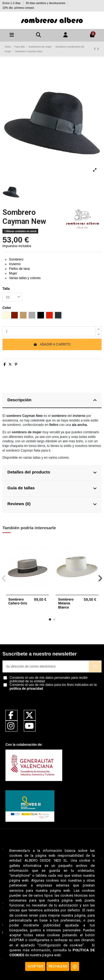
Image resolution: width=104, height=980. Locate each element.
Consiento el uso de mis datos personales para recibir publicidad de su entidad (49, 680)
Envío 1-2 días (12, 3)
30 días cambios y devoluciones (46, 3)
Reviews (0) (52, 504)
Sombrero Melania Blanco (66, 603)
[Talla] (12, 297)
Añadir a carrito (52, 344)
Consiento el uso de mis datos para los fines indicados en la (53, 687)
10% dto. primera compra (18, 8)
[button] (50, 619)
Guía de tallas (52, 488)
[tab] (52, 401)
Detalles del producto (52, 472)
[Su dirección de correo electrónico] (46, 666)
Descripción (52, 400)
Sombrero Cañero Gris (18, 601)
